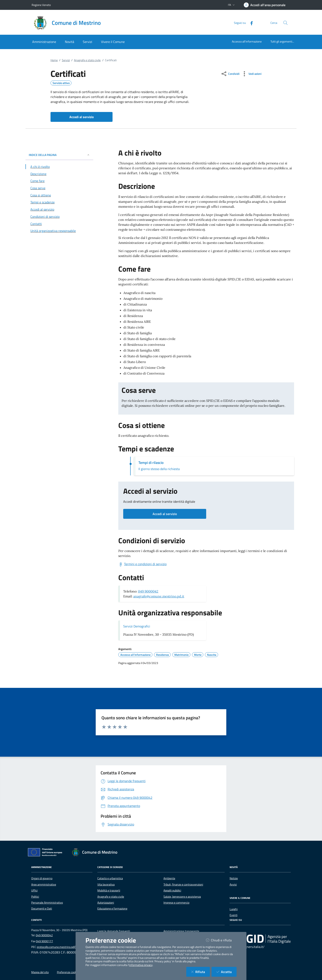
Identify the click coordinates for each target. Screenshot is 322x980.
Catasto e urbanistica (110, 878)
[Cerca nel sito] (285, 23)
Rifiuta (201, 972)
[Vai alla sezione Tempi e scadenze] (59, 202)
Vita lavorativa (106, 884)
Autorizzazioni (106, 903)
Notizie (234, 878)
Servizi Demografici (137, 626)
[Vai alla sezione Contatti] (59, 224)
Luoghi (234, 909)
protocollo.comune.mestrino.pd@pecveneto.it (64, 947)
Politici (35, 897)
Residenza (162, 655)
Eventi (233, 915)
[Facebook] (250, 23)
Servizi (66, 60)
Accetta (227, 972)
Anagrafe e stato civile (87, 60)
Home (54, 60)
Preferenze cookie (68, 972)
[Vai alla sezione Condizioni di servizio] (59, 217)
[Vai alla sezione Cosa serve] (59, 188)
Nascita (212, 655)
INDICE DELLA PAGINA (59, 155)
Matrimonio (181, 655)
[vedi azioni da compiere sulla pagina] (251, 74)
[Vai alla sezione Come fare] (59, 181)
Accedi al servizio (165, 514)
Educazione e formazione (112, 909)
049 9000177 (44, 941)
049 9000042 (148, 591)
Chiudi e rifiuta (221, 940)
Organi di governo (42, 878)
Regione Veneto (41, 5)
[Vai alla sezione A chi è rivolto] (59, 167)
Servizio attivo (61, 83)
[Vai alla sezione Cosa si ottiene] (59, 195)
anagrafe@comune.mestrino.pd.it (159, 596)
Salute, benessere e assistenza (182, 897)
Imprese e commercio (176, 903)
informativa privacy (141, 965)
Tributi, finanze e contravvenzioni (183, 884)
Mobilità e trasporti (109, 890)
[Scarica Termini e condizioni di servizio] (142, 564)
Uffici (34, 890)
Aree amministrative (44, 884)
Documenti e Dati (42, 909)
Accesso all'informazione (247, 41)
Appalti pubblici (172, 890)
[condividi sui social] (230, 74)
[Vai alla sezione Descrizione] (59, 174)
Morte (198, 655)
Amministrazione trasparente (181, 931)
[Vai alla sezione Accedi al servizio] (59, 209)
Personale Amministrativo (47, 903)
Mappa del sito (40, 972)
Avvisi (233, 884)
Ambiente (169, 878)
